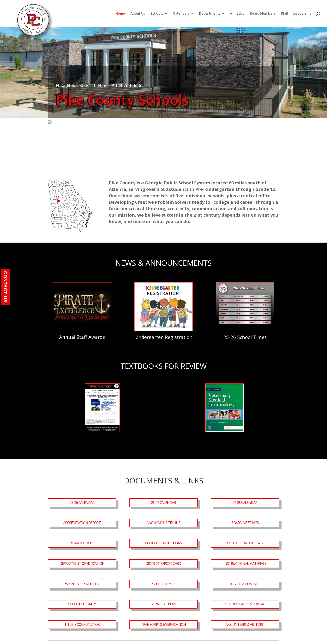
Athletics (237, 14)
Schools (157, 14)
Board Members (263, 14)
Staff (284, 14)
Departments (210, 14)
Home (120, 14)
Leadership (302, 14)
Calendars (181, 14)
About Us (138, 14)
